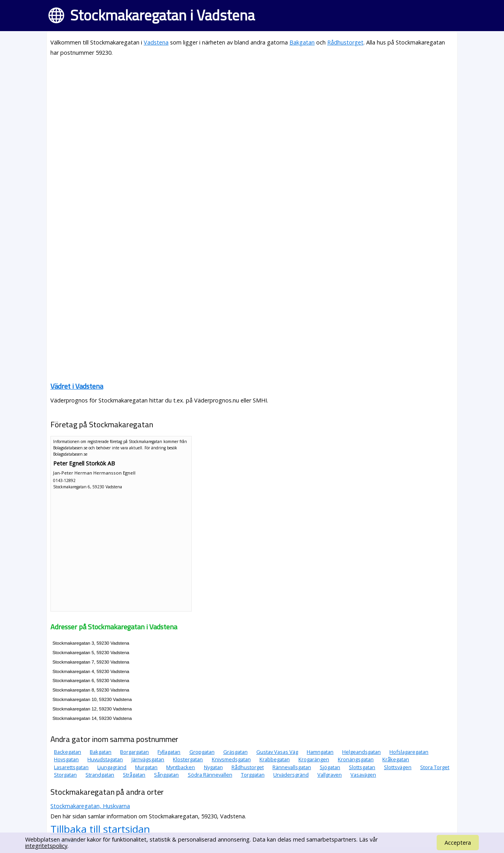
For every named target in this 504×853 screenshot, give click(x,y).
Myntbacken (181, 767)
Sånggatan (166, 775)
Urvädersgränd (291, 775)
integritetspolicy (46, 846)
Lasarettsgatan (71, 767)
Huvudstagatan (105, 759)
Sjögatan (330, 767)
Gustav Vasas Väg (277, 752)
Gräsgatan (235, 752)
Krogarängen (314, 759)
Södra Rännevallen (210, 775)
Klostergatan (188, 759)
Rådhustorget (345, 42)
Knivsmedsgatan (231, 759)
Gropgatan (202, 752)
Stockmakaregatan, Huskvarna (90, 806)
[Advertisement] (252, 119)
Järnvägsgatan (148, 759)
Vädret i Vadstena (77, 386)
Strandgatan (100, 775)
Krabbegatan (275, 759)
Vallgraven (330, 775)
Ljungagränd (112, 767)
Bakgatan (302, 42)
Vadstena (156, 42)
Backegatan (68, 752)
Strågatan (134, 775)
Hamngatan (320, 752)
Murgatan (146, 767)
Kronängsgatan (356, 759)
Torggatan (253, 775)
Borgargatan (134, 752)
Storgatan (65, 775)
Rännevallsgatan (292, 767)
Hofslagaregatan (409, 752)
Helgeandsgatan (361, 752)
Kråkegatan (396, 759)
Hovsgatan (66, 759)
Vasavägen (363, 775)
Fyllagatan (169, 752)
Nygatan (213, 767)
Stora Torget (435, 767)
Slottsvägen (398, 767)
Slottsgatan (362, 767)
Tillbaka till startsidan (100, 829)
